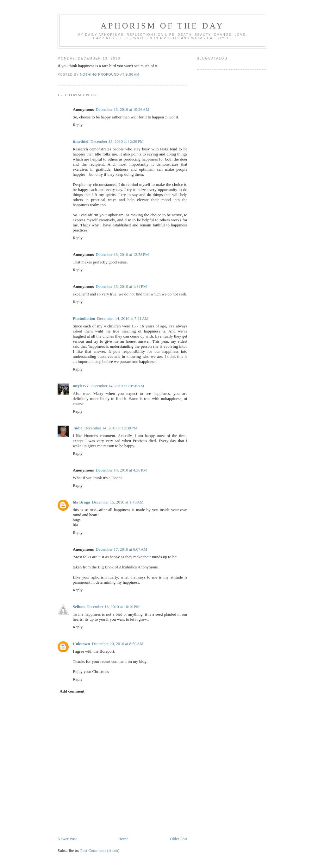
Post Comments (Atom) (100, 850)
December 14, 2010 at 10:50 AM (117, 386)
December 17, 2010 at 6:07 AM (121, 549)
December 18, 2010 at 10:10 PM (113, 607)
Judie (78, 428)
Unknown (81, 644)
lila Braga (81, 502)
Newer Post (67, 839)
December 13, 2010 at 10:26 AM (122, 109)
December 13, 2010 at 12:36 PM (117, 141)
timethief (81, 141)
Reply (78, 125)
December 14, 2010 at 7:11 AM (123, 318)
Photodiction (84, 318)
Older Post (179, 839)
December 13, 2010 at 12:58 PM (122, 254)
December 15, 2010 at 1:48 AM (118, 502)
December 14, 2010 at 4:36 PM (121, 470)
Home (123, 839)
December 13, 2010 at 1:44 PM (121, 286)
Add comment (72, 691)
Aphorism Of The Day (162, 26)
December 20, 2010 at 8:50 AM (118, 644)
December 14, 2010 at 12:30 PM (111, 428)
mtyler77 (81, 386)
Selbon (79, 607)
